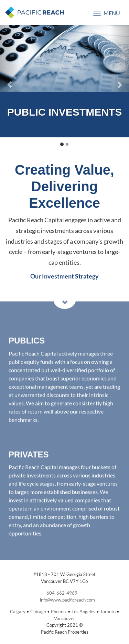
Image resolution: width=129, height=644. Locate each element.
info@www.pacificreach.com (67, 600)
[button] (10, 81)
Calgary (18, 612)
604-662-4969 (62, 593)
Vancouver (64, 618)
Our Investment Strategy (64, 276)
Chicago (38, 612)
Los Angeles (83, 612)
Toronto (108, 612)
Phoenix (59, 612)
